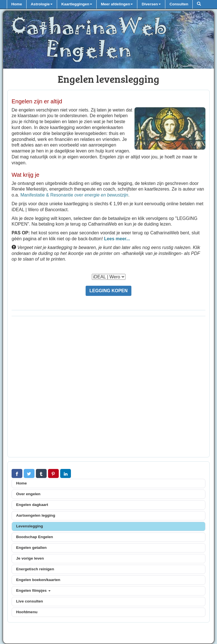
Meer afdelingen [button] (117, 4)
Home (17, 4)
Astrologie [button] (42, 4)
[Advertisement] (108, 388)
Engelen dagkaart (32, 505)
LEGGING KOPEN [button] (108, 291)
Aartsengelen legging (36, 515)
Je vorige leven (30, 558)
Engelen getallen (31, 548)
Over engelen (28, 494)
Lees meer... (117, 239)
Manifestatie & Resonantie (74, 195)
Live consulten (30, 601)
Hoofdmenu (27, 612)
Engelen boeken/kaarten (38, 580)
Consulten (179, 4)
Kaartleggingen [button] (77, 4)
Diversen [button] (151, 4)
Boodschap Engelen (35, 537)
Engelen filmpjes (33, 590)
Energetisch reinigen (35, 569)
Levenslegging (30, 526)
